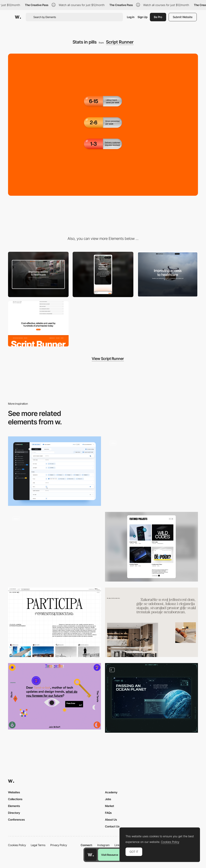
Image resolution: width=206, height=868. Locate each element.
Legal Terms (38, 845)
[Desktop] (38, 274)
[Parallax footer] (38, 324)
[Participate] (55, 622)
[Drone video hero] (168, 274)
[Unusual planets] (151, 698)
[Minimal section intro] (151, 622)
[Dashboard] (55, 471)
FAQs (108, 813)
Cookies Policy (17, 845)
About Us (111, 820)
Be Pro (158, 17)
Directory (14, 813)
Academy (111, 792)
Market (110, 806)
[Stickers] (151, 471)
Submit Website (183, 17)
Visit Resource (110, 855)
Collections (15, 799)
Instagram (104, 845)
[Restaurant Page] (55, 547)
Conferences (16, 820)
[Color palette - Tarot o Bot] (55, 696)
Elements (14, 806)
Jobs (108, 799)
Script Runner (120, 42)
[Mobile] (103, 274)
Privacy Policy (59, 845)
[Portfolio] (151, 547)
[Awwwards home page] (91, 855)
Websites (14, 792)
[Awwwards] (18, 17)
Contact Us (112, 826)
